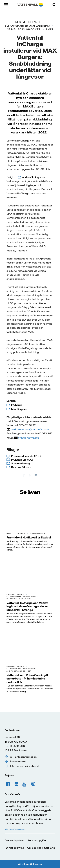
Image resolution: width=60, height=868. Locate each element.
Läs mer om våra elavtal (24, 766)
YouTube (25, 784)
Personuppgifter (37, 840)
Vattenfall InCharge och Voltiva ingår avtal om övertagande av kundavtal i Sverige (27, 606)
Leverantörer (18, 761)
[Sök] (55, 5)
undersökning (31, 177)
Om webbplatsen (15, 840)
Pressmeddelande (27, 22)
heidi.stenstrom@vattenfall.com (30, 429)
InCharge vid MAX (22, 460)
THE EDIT (21, 533)
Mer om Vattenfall (15, 829)
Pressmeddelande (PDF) (26, 456)
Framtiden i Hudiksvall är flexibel (29, 537)
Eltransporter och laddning (27, 26)
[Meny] (6, 5)
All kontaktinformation (23, 757)
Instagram (33, 784)
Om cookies (34, 848)
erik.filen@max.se (29, 438)
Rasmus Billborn (21, 467)
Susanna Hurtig (21, 463)
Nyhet (10, 533)
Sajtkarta (50, 848)
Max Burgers (19, 409)
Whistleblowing (15, 848)
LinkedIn (16, 784)
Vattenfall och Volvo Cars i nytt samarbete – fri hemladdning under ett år (27, 678)
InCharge (17, 405)
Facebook (8, 784)
